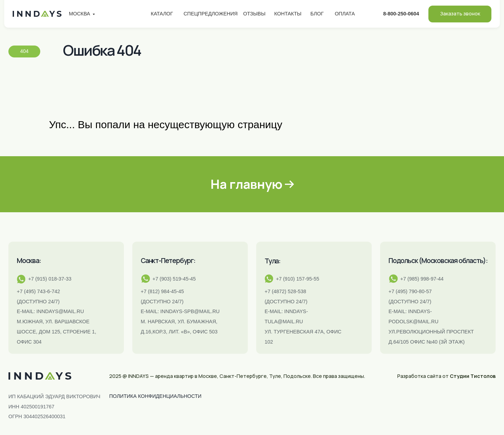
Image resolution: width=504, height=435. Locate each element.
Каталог (162, 14)
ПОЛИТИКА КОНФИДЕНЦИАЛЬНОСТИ (155, 396)
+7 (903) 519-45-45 (174, 279)
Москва (80, 14)
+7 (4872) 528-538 (285, 291)
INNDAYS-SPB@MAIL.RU (190, 311)
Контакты (288, 14)
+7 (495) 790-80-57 (410, 291)
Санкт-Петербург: (168, 261)
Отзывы (254, 14)
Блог (317, 14)
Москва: (29, 261)
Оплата (345, 14)
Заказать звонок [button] (460, 13)
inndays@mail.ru (60, 311)
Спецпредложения (211, 14)
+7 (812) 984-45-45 (162, 291)
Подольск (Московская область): (438, 261)
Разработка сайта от (446, 376)
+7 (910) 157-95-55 (297, 279)
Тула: (272, 261)
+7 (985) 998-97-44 (422, 279)
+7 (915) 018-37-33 (50, 279)
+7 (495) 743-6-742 (38, 291)
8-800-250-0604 (401, 14)
